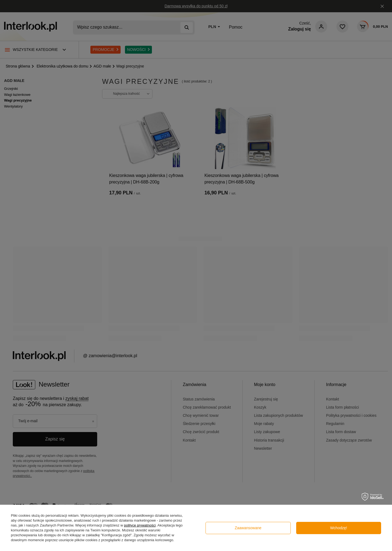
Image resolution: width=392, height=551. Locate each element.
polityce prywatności (140, 525)
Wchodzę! (339, 528)
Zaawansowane (248, 528)
